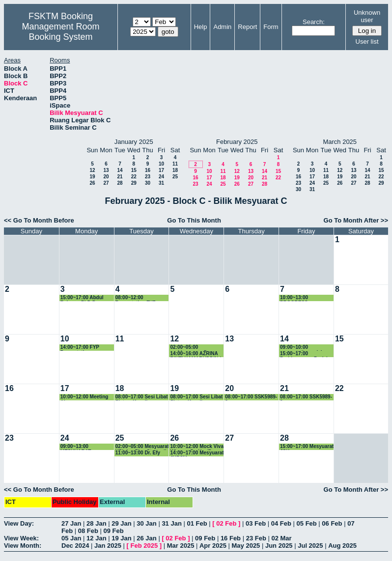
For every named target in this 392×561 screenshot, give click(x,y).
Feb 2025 (144, 546)
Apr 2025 (213, 546)
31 (161, 183)
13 (106, 170)
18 (175, 170)
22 (134, 177)
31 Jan (171, 523)
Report (247, 27)
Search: (314, 22)
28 (120, 183)
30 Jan (146, 523)
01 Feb (197, 523)
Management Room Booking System (61, 32)
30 (148, 183)
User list (367, 42)
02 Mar (281, 538)
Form (271, 27)
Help (201, 27)
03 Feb (256, 523)
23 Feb (256, 538)
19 (92, 177)
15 (134, 170)
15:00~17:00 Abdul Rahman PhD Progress (87, 298)
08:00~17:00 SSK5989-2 (251, 397)
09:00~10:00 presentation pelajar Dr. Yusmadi (303, 348)
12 (92, 170)
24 (161, 177)
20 (106, 177)
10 (161, 164)
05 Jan (71, 538)
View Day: (19, 523)
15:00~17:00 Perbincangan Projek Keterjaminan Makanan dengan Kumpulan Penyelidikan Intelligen (307, 354)
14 (120, 170)
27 (106, 183)
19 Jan (121, 538)
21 (120, 177)
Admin (222, 27)
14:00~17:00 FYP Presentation (80, 348)
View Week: (21, 538)
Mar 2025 (181, 546)
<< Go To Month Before (39, 220)
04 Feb (281, 523)
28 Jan (96, 523)
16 (148, 170)
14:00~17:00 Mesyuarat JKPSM (197, 453)
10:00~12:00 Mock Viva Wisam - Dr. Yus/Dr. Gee (197, 447)
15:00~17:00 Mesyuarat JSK (307, 447)
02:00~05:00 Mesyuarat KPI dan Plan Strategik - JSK (142, 447)
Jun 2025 (279, 546)
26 (92, 183)
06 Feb (332, 523)
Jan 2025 (108, 546)
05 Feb (307, 523)
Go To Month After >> (356, 220)
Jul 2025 (310, 546)
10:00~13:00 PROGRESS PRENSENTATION (301, 298)
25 (175, 177)
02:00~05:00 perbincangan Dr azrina (189, 348)
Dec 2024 (75, 546)
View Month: (23, 546)
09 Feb (114, 531)
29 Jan (121, 523)
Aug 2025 (342, 546)
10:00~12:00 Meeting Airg (84, 397)
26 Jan (146, 538)
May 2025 (246, 546)
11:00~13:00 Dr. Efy (138, 453)
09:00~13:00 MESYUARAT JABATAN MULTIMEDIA (76, 447)
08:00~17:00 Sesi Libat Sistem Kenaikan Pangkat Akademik (142, 397)
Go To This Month (194, 220)
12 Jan (96, 538)
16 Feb (231, 538)
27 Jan (71, 523)
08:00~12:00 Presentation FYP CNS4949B (136, 298)
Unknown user (367, 16)
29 (134, 183)
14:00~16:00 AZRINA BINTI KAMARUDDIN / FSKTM (195, 354)
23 (148, 177)
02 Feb (226, 523)
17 (161, 170)
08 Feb (88, 531)
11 (175, 164)
